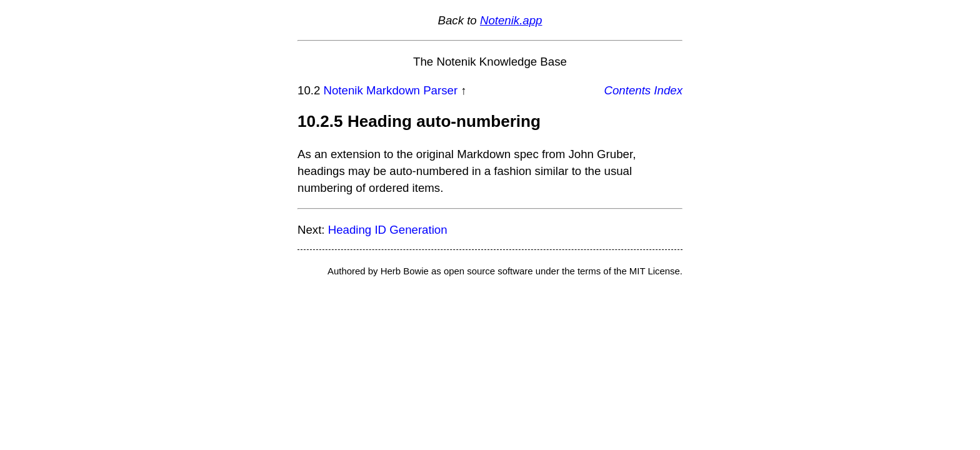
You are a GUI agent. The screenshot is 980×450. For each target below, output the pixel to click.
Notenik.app (511, 20)
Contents (628, 90)
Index (668, 90)
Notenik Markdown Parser (391, 90)
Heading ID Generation (388, 230)
